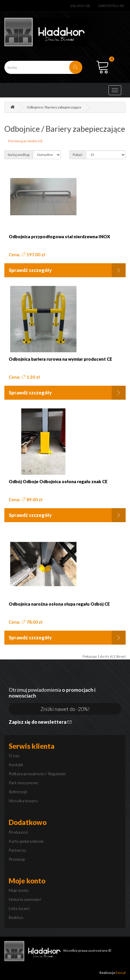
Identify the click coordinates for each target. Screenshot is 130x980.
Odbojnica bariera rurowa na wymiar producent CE (60, 359)
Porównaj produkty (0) (25, 141)
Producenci (18, 832)
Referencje (18, 792)
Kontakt (16, 765)
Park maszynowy (24, 783)
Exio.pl (121, 973)
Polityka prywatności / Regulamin (37, 774)
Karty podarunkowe (26, 841)
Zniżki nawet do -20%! (65, 709)
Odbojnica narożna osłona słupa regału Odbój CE (59, 604)
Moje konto (19, 890)
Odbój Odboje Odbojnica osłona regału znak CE (58, 482)
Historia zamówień (25, 899)
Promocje (17, 859)
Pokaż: (78, 155)
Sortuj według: (19, 155)
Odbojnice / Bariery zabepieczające (54, 107)
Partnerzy (17, 850)
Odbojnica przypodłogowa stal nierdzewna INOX (59, 237)
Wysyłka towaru (23, 801)
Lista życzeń (19, 908)
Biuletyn (16, 917)
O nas (14, 756)
